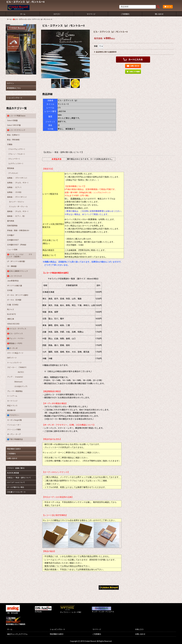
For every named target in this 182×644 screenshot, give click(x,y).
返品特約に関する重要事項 (105, 52)
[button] (45, 54)
